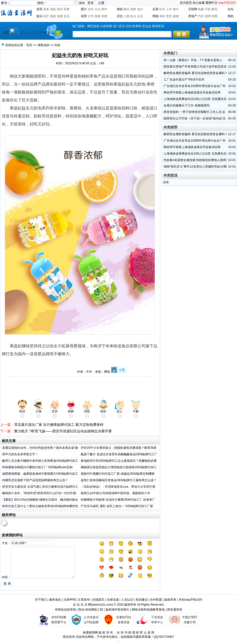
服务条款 (55, 600)
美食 (46, 9)
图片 (84, 9)
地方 (140, 9)
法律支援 (113, 600)
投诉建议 (142, 600)
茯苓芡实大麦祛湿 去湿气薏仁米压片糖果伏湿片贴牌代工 (40, 487)
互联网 (193, 9)
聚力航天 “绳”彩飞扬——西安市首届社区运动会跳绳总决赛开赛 (63, 431)
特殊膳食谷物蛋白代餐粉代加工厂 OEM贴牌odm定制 (37, 467)
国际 (53, 9)
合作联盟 (156, 600)
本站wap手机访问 (191, 600)
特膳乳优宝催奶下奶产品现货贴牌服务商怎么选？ (35, 480)
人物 (126, 16)
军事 (67, 9)
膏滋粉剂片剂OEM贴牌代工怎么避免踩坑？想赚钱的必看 (119, 461)
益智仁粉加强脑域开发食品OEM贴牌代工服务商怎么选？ (119, 480)
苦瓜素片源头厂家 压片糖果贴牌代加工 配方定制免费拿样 (59, 425)
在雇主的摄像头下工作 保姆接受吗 (186, 105)
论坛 (231, 9)
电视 (60, 16)
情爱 (215, 16)
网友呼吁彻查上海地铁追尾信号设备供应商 (192, 92)
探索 (98, 16)
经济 (162, 9)
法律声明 (70, 600)
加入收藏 (199, 3)
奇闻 (104, 16)
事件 (104, 9)
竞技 (169, 16)
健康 (176, 16)
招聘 (208, 16)
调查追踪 (43, 45)
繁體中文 (212, 3)
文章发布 (84, 600)
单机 (162, 16)
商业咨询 (69, 637)
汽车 (201, 16)
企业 (140, 16)
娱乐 (39, 16)
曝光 (126, 9)
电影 (53, 16)
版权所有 (170, 600)
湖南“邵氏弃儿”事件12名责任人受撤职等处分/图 (195, 167)
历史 (120, 16)
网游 (155, 16)
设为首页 (186, 3)
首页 (39, 9)
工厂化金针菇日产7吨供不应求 (184, 80)
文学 (91, 16)
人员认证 (127, 600)
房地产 (193, 16)
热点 (133, 16)
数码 (215, 9)
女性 (91, 9)
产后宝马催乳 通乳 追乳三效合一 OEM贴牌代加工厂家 (117, 506)
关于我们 (41, 600)
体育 (84, 16)
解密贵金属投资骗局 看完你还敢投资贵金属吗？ (195, 73)
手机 (208, 9)
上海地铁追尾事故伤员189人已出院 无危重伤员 (195, 99)
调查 (133, 9)
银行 (176, 9)
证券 (155, 9)
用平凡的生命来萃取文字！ (20, 454)
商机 (231, 16)
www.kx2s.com (102, 605)
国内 (60, 9)
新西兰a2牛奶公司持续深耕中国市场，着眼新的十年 (115, 493)
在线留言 (98, 600)
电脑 (201, 9)
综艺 (46, 16)
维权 (120, 9)
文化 (98, 9)
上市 (169, 9)
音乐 (67, 16)
